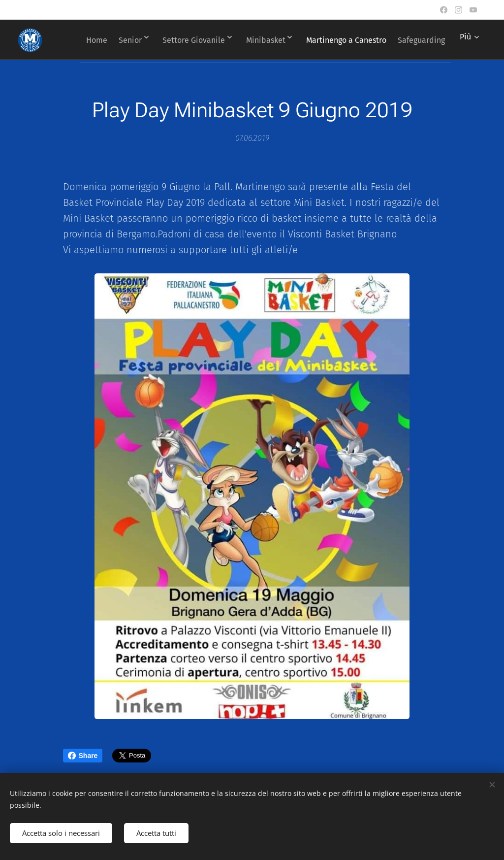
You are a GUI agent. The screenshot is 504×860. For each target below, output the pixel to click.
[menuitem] (135, 40)
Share (83, 756)
